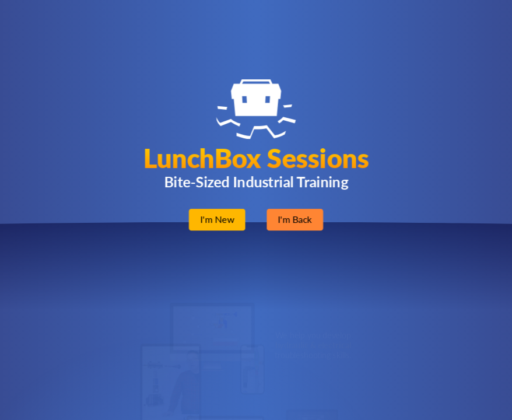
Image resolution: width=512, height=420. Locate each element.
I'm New (217, 220)
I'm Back (295, 220)
